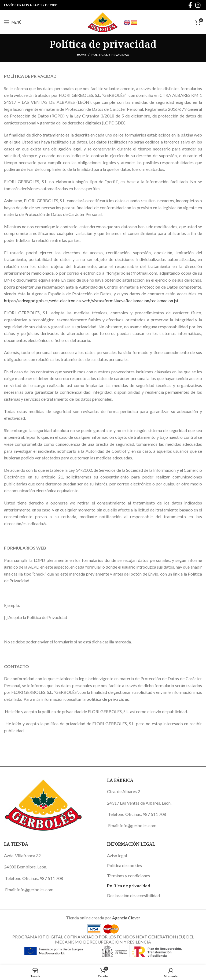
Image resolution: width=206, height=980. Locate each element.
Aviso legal (117, 855)
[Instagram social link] (198, 5)
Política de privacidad (129, 885)
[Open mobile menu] (13, 22)
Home (82, 55)
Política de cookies (124, 865)
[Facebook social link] (190, 5)
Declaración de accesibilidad (133, 895)
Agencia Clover (126, 918)
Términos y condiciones (128, 876)
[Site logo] (103, 22)
